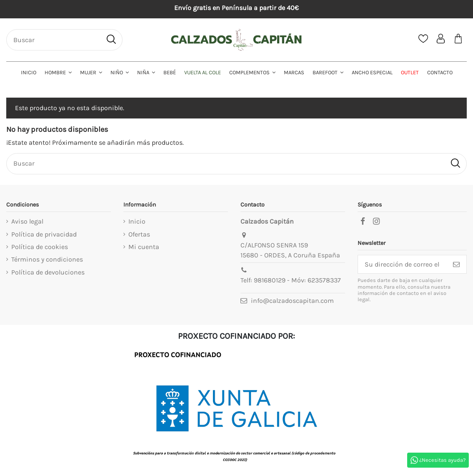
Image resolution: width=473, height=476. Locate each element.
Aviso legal (27, 221)
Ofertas (139, 234)
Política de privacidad (44, 234)
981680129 (270, 280)
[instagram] (376, 222)
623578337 (324, 280)
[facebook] (363, 222)
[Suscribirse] (456, 264)
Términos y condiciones (47, 259)
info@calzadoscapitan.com (292, 301)
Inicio (137, 221)
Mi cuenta (144, 247)
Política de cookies (40, 247)
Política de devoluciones (48, 272)
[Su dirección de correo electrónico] (402, 264)
